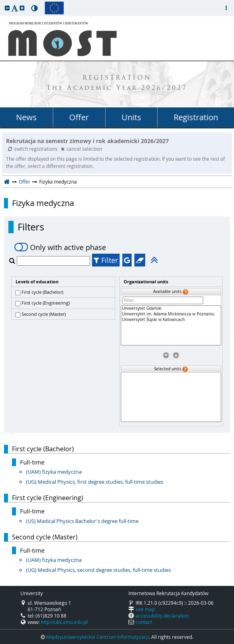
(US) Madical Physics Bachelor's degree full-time (82, 521)
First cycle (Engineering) (46, 303)
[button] (7, 8)
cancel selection (81, 149)
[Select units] (176, 355)
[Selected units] (171, 397)
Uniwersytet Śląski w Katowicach (171, 320)
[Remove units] (166, 355)
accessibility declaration (162, 616)
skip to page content (2, 2)
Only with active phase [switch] (60, 247)
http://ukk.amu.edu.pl (64, 622)
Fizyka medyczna (43, 203)
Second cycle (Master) (44, 314)
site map (145, 609)
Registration (196, 117)
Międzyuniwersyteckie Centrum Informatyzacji (97, 637)
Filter (106, 260)
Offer (79, 117)
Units (131, 117)
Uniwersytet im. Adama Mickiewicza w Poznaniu (171, 314)
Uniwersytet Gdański (171, 309)
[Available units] (171, 325)
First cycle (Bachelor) (42, 292)
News (26, 117)
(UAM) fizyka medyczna (54, 472)
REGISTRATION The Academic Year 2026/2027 (117, 83)
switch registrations (33, 149)
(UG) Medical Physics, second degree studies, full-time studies (98, 570)
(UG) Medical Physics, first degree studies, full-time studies (95, 482)
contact (144, 622)
